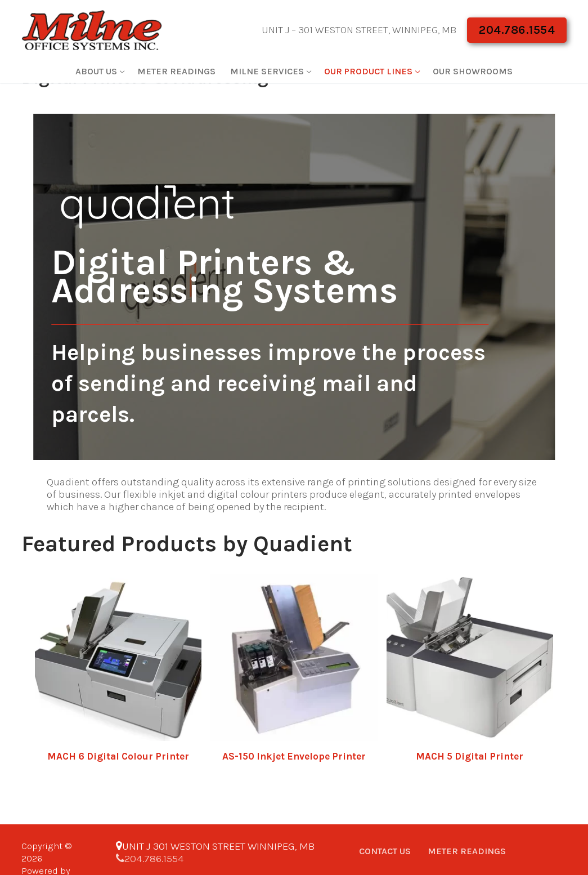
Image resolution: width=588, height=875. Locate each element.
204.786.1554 (517, 30)
